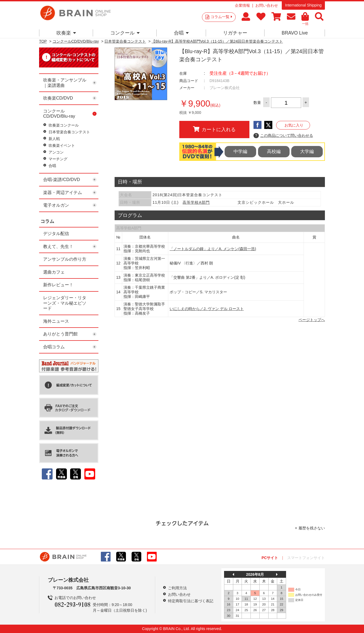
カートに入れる (214, 129)
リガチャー (235, 33)
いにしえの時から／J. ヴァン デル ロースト (207, 309)
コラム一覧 (221, 17)
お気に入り (294, 125)
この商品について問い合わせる (283, 136)
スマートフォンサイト (306, 558)
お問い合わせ (267, 5)
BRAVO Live (295, 33)
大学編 (307, 152)
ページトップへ (312, 320)
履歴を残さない (312, 528)
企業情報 (242, 5)
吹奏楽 (66, 33)
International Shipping (303, 5)
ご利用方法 (177, 588)
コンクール (125, 33)
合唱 (181, 33)
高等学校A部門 (196, 202)
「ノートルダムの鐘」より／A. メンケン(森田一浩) (213, 249)
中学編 (240, 152)
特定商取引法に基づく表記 (191, 601)
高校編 (274, 152)
